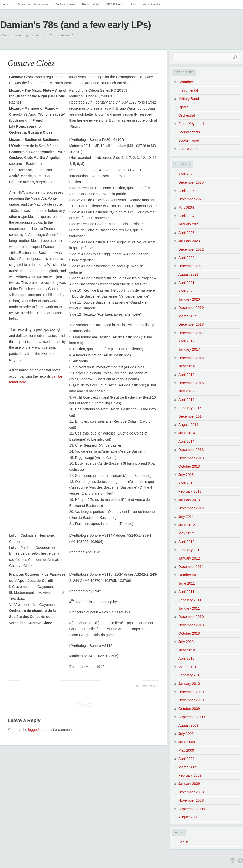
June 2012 (187, 525)
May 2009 (186, 750)
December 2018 (191, 324)
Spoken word (189, 140)
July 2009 (186, 734)
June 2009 (187, 742)
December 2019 (191, 308)
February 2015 (190, 408)
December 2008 (191, 792)
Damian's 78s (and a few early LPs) (75, 25)
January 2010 (189, 684)
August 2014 (188, 425)
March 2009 (188, 767)
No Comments (148, 686)
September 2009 (192, 717)
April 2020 (186, 291)
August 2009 (188, 725)
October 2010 (189, 633)
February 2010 (190, 675)
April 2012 (186, 542)
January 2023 (189, 241)
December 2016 (191, 358)
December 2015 (191, 383)
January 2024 (189, 224)
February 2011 (190, 600)
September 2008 (192, 809)
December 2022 (191, 249)
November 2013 (191, 458)
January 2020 (189, 299)
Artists (7, 4)
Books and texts (65, 4)
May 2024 (186, 208)
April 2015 (186, 400)
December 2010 (191, 617)
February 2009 (190, 775)
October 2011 (189, 575)
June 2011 (187, 583)
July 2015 (186, 391)
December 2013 (191, 450)
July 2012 (186, 516)
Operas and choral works (33, 4)
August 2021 (188, 274)
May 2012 (186, 533)
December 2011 (191, 567)
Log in (183, 842)
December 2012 (191, 508)
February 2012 (190, 550)
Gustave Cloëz (31, 63)
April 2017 (186, 341)
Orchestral (187, 115)
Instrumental (188, 90)
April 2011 (186, 592)
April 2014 (186, 441)
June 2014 (187, 433)
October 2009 (189, 709)
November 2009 (191, 700)
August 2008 (188, 817)
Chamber (186, 82)
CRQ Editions (115, 4)
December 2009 (191, 692)
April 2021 (186, 283)
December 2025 (191, 182)
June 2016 (187, 366)
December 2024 (191, 199)
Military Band (189, 99)
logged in (35, 730)
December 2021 (191, 266)
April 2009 (186, 759)
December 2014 (191, 416)
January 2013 (189, 500)
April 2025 (186, 191)
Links (133, 4)
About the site (151, 4)
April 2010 (186, 658)
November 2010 (191, 625)
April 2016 (186, 375)
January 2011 (189, 608)
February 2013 (190, 491)
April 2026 (186, 174)
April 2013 (186, 483)
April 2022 (186, 258)
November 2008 (191, 800)
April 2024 (186, 216)
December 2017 (191, 333)
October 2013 (189, 466)
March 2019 (188, 316)
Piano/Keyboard (191, 124)
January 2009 (189, 784)
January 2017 (189, 349)
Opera (183, 107)
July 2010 (186, 642)
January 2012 (189, 558)
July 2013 (186, 475)
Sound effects (189, 132)
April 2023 (186, 233)
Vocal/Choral (188, 149)
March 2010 (188, 667)
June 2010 (187, 650)
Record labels (90, 4)
